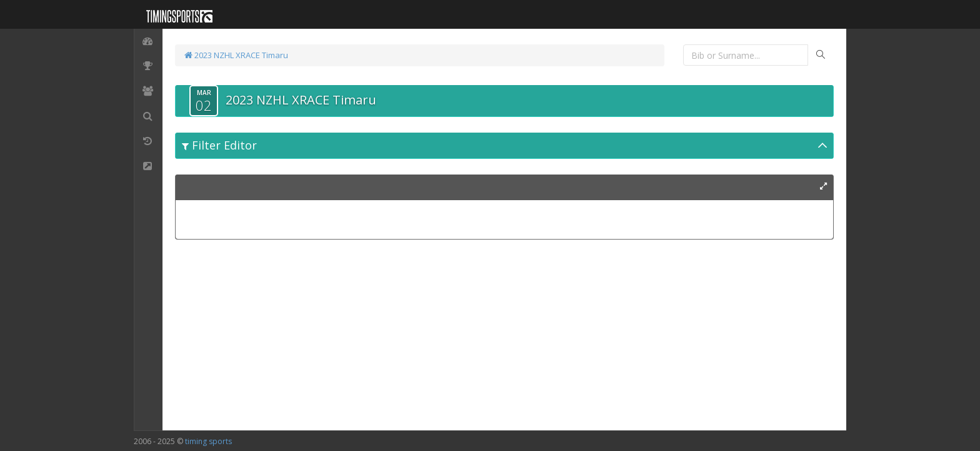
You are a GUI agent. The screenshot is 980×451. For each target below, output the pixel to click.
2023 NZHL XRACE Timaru (236, 55)
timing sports (208, 441)
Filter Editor (219, 145)
